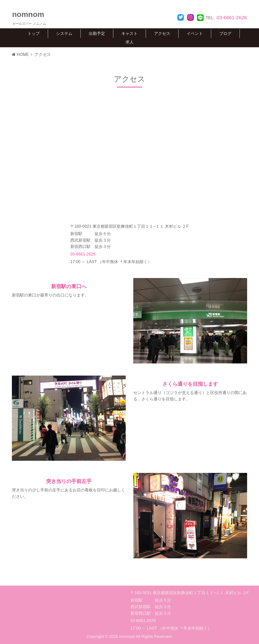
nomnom (28, 14)
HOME (20, 54)
